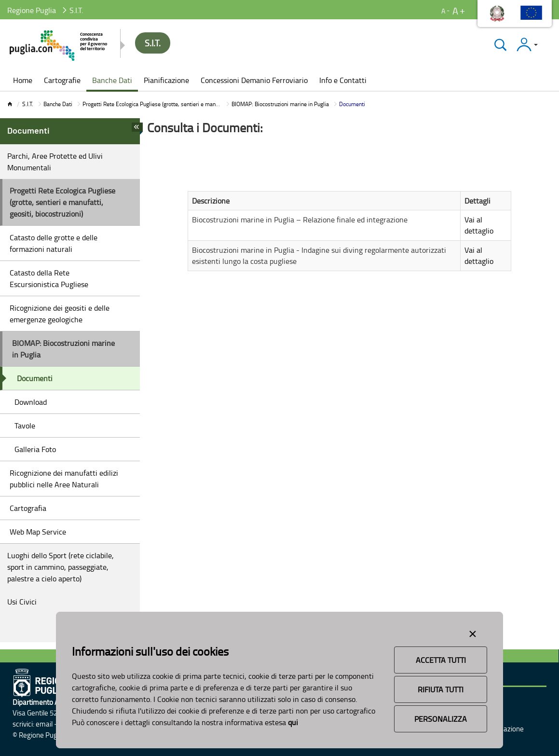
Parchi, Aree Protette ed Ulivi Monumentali (55, 162)
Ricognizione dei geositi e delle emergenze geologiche (60, 314)
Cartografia (28, 508)
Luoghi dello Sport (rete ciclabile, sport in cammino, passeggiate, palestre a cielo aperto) (61, 567)
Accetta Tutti (441, 660)
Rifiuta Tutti (441, 689)
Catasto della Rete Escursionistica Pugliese (49, 278)
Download (31, 402)
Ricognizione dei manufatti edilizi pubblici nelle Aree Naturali (64, 479)
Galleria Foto (35, 449)
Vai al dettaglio (479, 225)
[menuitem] (23, 81)
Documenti (35, 378)
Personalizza (441, 719)
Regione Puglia (32, 10)
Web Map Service (38, 532)
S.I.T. (28, 104)
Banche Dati (58, 104)
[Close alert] (473, 632)
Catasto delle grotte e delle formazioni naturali (54, 243)
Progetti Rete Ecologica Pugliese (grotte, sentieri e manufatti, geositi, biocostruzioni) (184, 104)
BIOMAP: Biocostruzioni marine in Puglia (280, 104)
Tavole (25, 426)
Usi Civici (22, 602)
